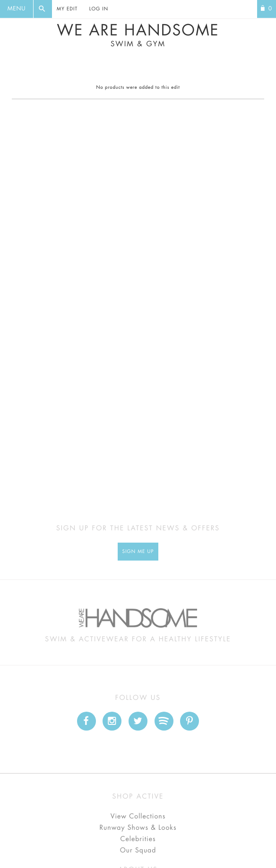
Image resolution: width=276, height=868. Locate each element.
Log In (99, 9)
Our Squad (138, 851)
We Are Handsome (138, 35)
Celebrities (138, 839)
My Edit (67, 9)
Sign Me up (138, 552)
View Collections (138, 817)
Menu (17, 9)
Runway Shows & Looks (138, 828)
